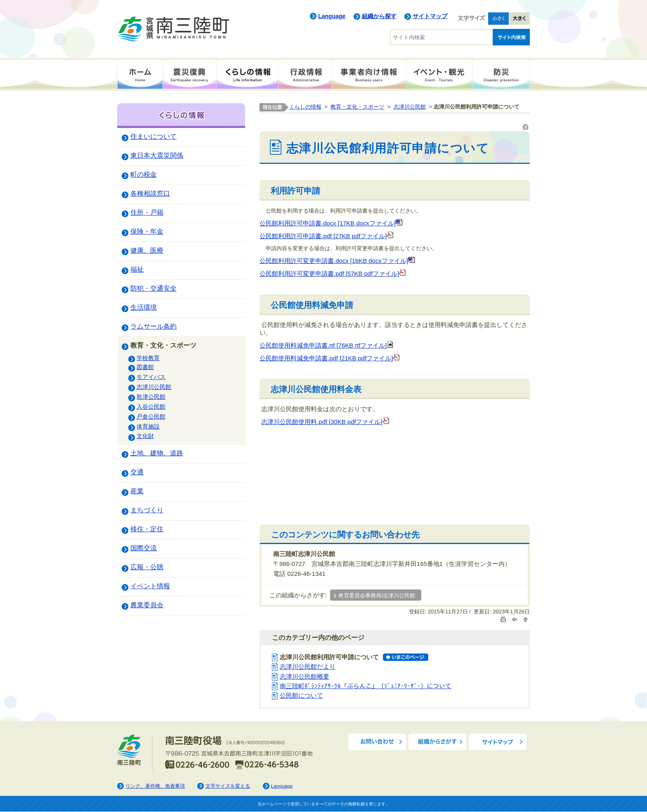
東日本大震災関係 (157, 155)
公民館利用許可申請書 (290, 223)
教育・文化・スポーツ (163, 345)
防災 (501, 74)
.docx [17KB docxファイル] (362, 223)
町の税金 (144, 174)
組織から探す (379, 16)
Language (332, 16)
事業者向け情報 (369, 74)
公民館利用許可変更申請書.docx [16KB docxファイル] (337, 261)
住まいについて (153, 136)
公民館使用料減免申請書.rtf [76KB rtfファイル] (327, 346)
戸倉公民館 (151, 417)
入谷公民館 (151, 407)
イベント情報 (150, 586)
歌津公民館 (151, 397)
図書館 (145, 367)
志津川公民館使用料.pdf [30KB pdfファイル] (325, 422)
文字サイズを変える (228, 786)
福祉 (137, 269)
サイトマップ (430, 16)
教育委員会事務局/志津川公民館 (377, 596)
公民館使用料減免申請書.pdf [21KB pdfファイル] (329, 358)
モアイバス (151, 377)
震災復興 (189, 74)
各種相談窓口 (150, 193)
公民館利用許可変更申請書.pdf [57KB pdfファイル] (333, 274)
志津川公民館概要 (305, 677)
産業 (137, 491)
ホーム (140, 74)
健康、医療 (147, 250)
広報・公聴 (147, 567)
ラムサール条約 (153, 326)
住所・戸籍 (147, 212)
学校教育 (148, 358)
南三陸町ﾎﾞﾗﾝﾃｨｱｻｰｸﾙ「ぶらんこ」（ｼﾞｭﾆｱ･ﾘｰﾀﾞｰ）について (366, 686)
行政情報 (305, 74)
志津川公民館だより (308, 667)
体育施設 (148, 426)
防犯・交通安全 (153, 288)
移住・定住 (147, 529)
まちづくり (147, 510)
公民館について (301, 696)
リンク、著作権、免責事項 (155, 786)
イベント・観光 (439, 74)
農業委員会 (147, 605)
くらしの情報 (247, 74)
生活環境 (144, 307)
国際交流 (144, 548)
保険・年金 (147, 231)
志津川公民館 (154, 387)
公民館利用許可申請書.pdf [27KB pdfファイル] (326, 236)
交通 (137, 472)
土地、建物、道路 (157, 453)
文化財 (145, 436)
